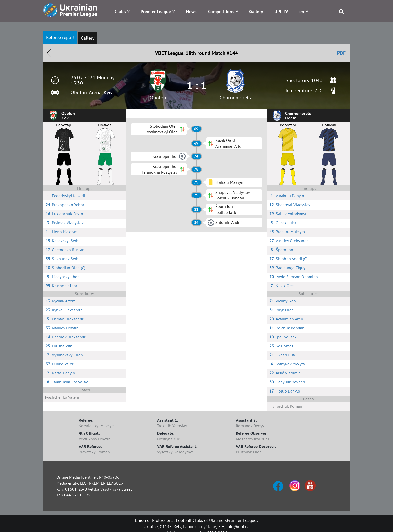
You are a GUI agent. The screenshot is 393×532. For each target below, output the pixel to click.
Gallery (256, 11)
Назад (49, 53)
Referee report (60, 37)
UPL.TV (281, 11)
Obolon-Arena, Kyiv (92, 92)
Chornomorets (235, 98)
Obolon (158, 98)
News (191, 11)
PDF (341, 53)
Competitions (221, 11)
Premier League (156, 11)
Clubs (120, 11)
